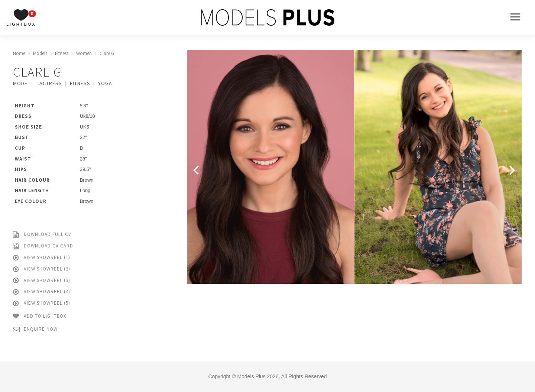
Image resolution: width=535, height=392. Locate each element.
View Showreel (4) (42, 292)
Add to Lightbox (40, 316)
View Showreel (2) (42, 269)
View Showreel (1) (42, 258)
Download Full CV (42, 235)
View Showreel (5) (42, 303)
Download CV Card (43, 246)
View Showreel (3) (42, 281)
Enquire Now (35, 329)
